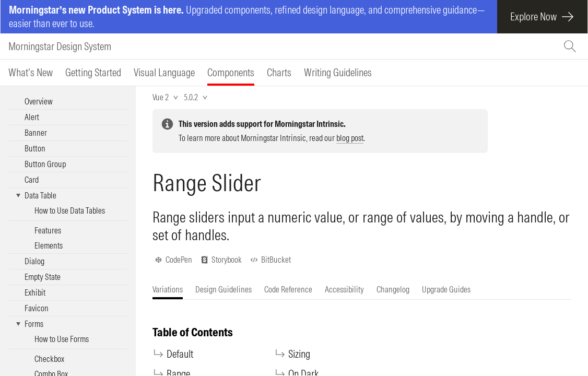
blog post (350, 138)
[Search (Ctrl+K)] (571, 46)
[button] (68, 196)
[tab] (31, 73)
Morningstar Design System (60, 46)
